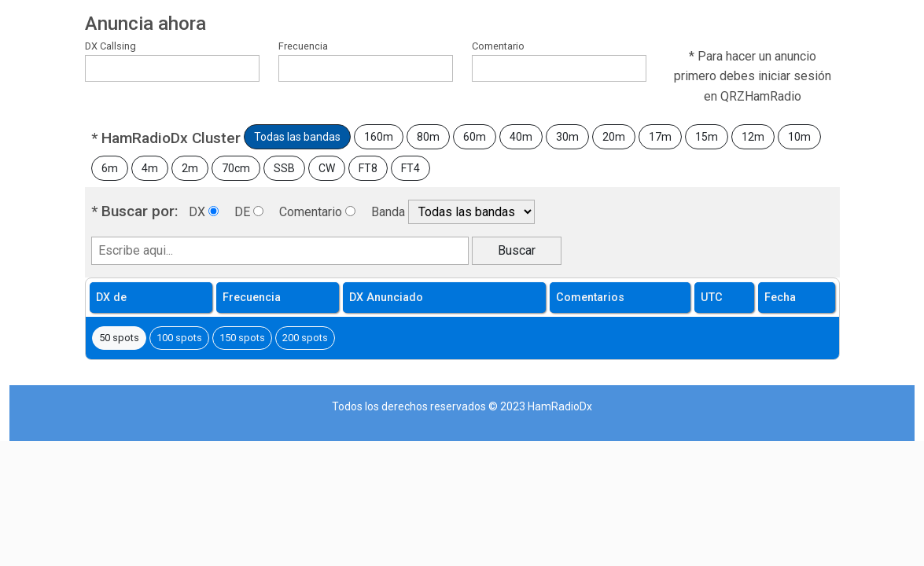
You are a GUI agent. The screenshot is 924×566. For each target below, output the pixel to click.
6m (110, 168)
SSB (284, 168)
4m (150, 168)
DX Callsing (110, 46)
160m (379, 137)
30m (567, 137)
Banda (388, 212)
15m (707, 137)
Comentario (498, 46)
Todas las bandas (297, 137)
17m (660, 137)
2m (190, 168)
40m (521, 137)
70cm (236, 168)
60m (475, 137)
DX (197, 212)
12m (753, 137)
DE (242, 212)
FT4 (410, 168)
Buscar (517, 250)
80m (428, 137)
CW (327, 168)
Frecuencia (303, 46)
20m (614, 137)
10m (799, 137)
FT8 (368, 168)
